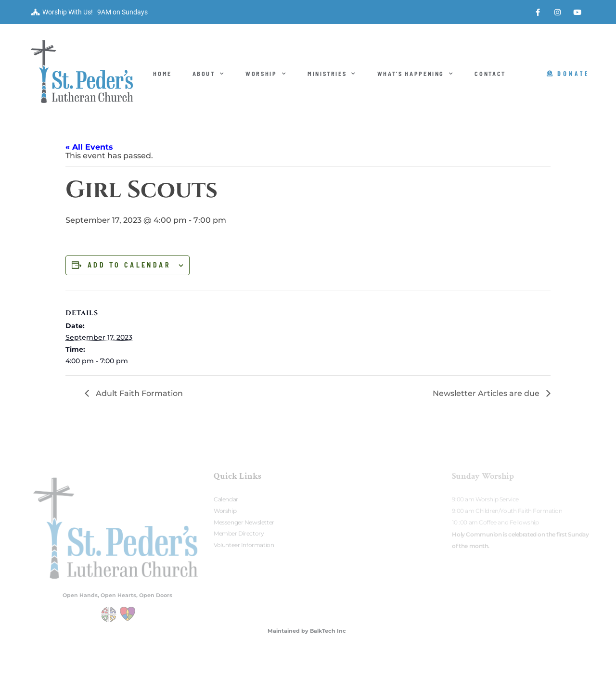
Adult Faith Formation (138, 393)
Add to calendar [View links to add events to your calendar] (129, 265)
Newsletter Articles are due (487, 393)
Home (162, 74)
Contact (490, 74)
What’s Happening (416, 74)
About (209, 74)
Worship (266, 74)
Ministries (332, 74)
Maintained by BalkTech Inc (307, 631)
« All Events (89, 147)
